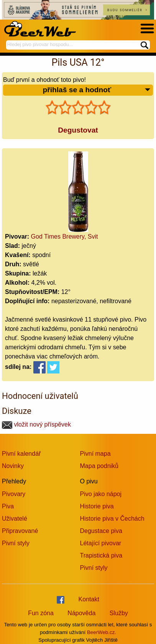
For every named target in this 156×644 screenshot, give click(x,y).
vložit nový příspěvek (36, 424)
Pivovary (14, 494)
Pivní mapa (95, 454)
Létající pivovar (101, 543)
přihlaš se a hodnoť (97, 90)
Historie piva (97, 506)
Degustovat (78, 130)
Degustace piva (101, 531)
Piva (8, 506)
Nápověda (81, 613)
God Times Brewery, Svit (65, 237)
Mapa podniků (99, 466)
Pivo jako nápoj (101, 494)
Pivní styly (16, 543)
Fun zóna (41, 613)
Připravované (20, 531)
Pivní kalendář (21, 454)
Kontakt (89, 599)
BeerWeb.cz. (102, 632)
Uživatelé (15, 519)
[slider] (78, 108)
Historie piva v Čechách (112, 519)
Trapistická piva (101, 555)
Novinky (13, 466)
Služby (119, 613)
